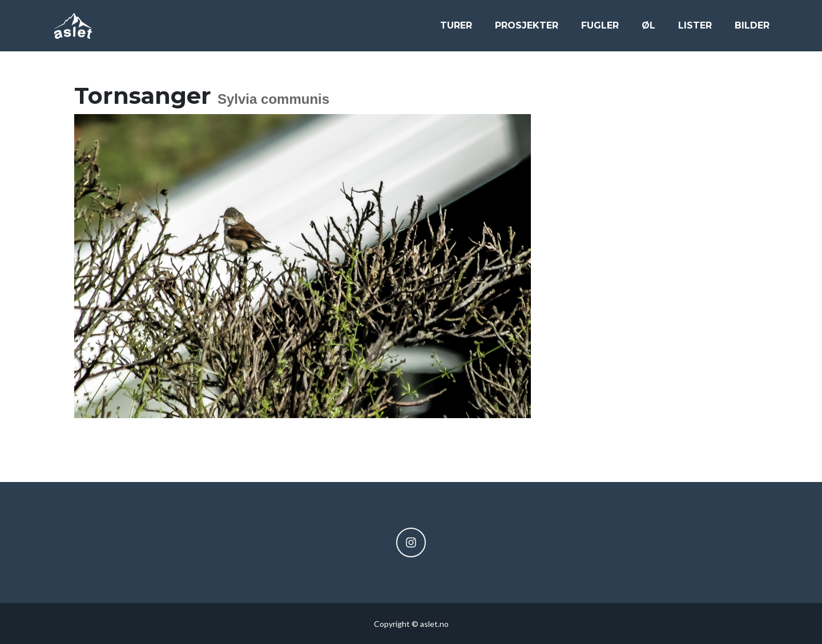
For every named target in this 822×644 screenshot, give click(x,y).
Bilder (752, 29)
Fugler (600, 29)
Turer (456, 29)
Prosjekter (527, 29)
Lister (695, 29)
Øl (648, 29)
